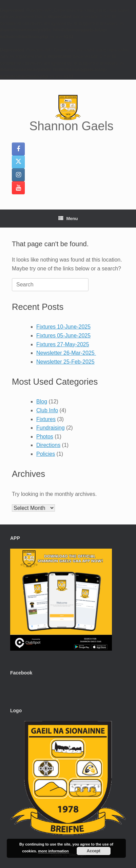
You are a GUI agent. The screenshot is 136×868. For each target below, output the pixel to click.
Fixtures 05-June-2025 (63, 336)
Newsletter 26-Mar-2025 (66, 353)
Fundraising (51, 428)
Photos (45, 437)
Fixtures (46, 419)
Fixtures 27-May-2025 (63, 344)
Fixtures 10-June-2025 (63, 327)
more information (53, 851)
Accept (94, 851)
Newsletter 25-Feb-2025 (65, 362)
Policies (46, 454)
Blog (42, 402)
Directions (48, 445)
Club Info (47, 410)
